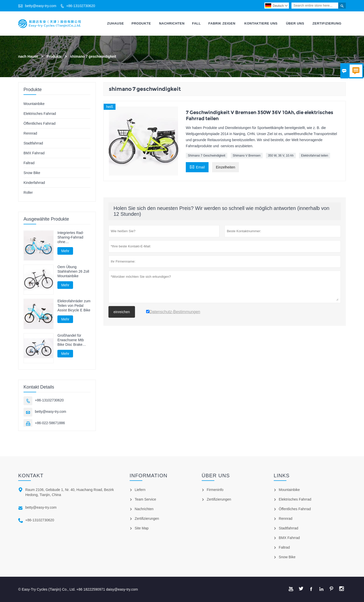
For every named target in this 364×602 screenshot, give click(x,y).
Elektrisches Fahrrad (40, 114)
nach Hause (28, 56)
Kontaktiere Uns (261, 23)
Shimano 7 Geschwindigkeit (207, 156)
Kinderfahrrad (34, 183)
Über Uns (295, 23)
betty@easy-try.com (41, 6)
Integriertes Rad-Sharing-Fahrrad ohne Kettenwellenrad (71, 237)
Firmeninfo (215, 490)
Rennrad (30, 133)
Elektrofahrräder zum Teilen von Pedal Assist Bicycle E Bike (74, 306)
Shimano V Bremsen (247, 156)
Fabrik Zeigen (222, 23)
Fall (197, 23)
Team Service (145, 499)
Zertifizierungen (147, 519)
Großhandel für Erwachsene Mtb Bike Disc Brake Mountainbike (71, 340)
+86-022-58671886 (50, 423)
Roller (28, 192)
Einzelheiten (225, 167)
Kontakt (31, 476)
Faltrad (29, 163)
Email (197, 167)
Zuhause (116, 23)
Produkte (141, 23)
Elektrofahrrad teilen (315, 156)
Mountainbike (34, 104)
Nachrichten (172, 23)
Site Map (142, 528)
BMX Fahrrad (34, 153)
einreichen (122, 312)
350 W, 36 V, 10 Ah (281, 156)
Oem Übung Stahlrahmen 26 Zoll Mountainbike (73, 272)
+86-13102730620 (81, 6)
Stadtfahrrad (33, 143)
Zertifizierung (327, 23)
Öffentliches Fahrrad (40, 123)
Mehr (65, 251)
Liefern (140, 490)
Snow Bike (32, 173)
